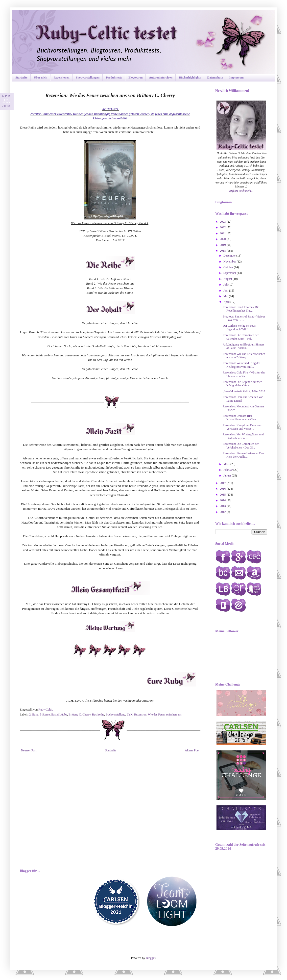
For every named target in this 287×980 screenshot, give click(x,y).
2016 (223, 489)
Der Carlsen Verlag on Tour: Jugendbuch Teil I (239, 327)
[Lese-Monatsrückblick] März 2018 (244, 391)
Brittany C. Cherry (80, 715)
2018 (223, 251)
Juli (226, 285)
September (230, 273)
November (230, 262)
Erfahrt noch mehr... (241, 191)
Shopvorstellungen (88, 78)
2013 (223, 506)
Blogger (151, 958)
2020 (223, 239)
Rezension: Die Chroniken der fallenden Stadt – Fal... (241, 337)
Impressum (237, 78)
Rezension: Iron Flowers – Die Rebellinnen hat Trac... (241, 309)
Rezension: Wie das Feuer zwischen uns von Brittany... (244, 356)
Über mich (41, 78)
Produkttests (114, 78)
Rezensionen (62, 78)
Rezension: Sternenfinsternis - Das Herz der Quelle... (243, 455)
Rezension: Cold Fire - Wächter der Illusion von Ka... (244, 374)
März (227, 464)
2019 (223, 245)
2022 (223, 227)
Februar (228, 470)
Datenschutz (215, 78)
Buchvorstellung (115, 715)
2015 (223, 495)
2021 (223, 233)
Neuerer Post (29, 750)
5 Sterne (45, 715)
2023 (223, 222)
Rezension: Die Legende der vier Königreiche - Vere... (242, 384)
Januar (228, 476)
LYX (130, 715)
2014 (223, 500)
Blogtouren (135, 78)
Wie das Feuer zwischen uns (165, 715)
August (228, 279)
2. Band (34, 715)
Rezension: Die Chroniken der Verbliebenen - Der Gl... (241, 446)
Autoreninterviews (161, 78)
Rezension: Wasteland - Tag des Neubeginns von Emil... (241, 365)
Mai (226, 296)
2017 (223, 483)
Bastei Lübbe (59, 715)
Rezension (140, 715)
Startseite (21, 78)
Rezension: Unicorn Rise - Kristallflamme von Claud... (241, 418)
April (227, 302)
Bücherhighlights (190, 78)
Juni (226, 291)
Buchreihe (98, 715)
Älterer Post (192, 750)
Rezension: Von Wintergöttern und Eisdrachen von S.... (243, 436)
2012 (223, 512)
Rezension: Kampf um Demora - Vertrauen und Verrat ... (242, 427)
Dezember (230, 256)
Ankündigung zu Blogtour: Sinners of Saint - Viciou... (243, 346)
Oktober (229, 267)
